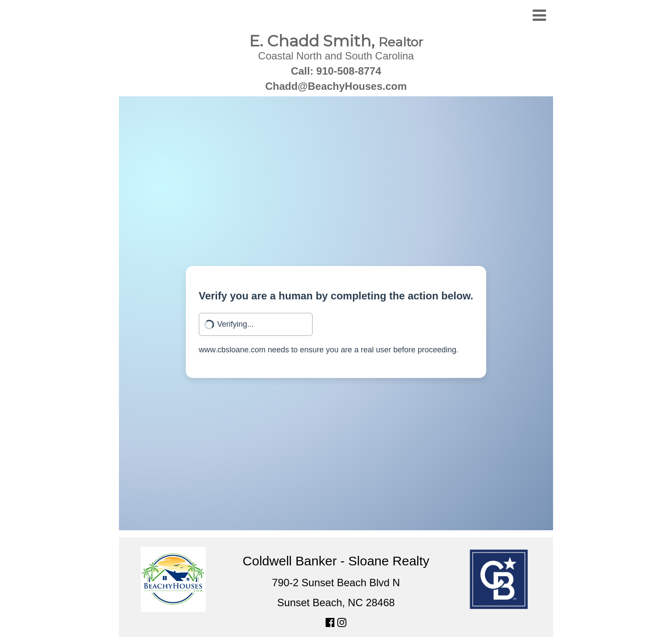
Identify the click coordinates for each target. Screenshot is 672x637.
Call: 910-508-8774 (336, 71)
